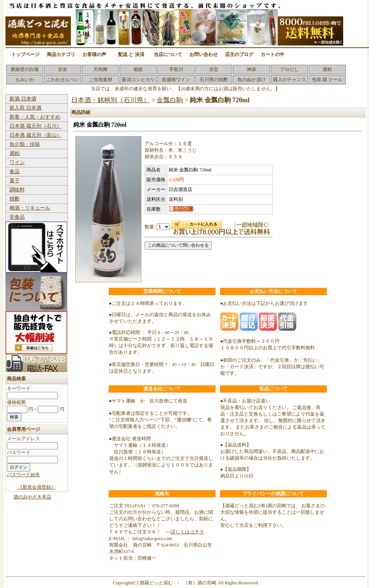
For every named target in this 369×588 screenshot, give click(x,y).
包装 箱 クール (327, 80)
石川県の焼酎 (214, 80)
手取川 (176, 69)
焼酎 (15, 199)
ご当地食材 (101, 80)
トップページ (25, 54)
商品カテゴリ (61, 54)
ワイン (17, 162)
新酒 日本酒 (23, 99)
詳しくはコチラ (187, 532)
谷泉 (63, 69)
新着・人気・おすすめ (35, 117)
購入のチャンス (290, 80)
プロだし (289, 69)
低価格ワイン (176, 80)
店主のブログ (239, 54)
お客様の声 (94, 54)
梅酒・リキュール (30, 208)
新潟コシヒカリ (138, 80)
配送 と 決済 (131, 54)
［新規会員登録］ (37, 487)
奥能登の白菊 (25, 69)
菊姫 (138, 69)
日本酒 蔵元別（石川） (36, 126)
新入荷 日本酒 (25, 108)
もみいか (25, 80)
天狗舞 (101, 69)
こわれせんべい (63, 80)
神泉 (252, 69)
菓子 (15, 181)
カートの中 (272, 54)
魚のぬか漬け (252, 80)
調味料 (17, 190)
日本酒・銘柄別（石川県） (111, 100)
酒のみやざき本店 (32, 497)
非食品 (17, 217)
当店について (168, 54)
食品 (15, 172)
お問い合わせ (204, 54)
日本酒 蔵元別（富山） (36, 135)
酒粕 (327, 69)
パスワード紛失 (23, 475)
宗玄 (214, 69)
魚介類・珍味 (25, 144)
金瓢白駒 (170, 100)
